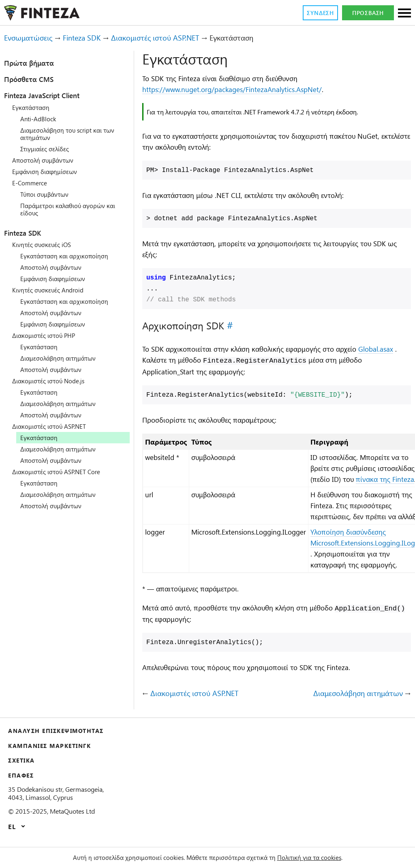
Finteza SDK (91, 38)
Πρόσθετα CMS (33, 79)
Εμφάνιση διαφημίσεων (47, 172)
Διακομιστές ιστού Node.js (53, 381)
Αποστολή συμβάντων (46, 160)
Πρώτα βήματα (33, 63)
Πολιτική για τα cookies (321, 857)
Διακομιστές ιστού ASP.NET (174, 38)
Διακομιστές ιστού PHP (47, 335)
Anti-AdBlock (40, 119)
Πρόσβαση (368, 13)
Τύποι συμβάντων (47, 194)
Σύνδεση (318, 13)
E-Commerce (32, 183)
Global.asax (162, 362)
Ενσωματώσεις (31, 38)
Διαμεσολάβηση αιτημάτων (62, 358)
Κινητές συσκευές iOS (45, 245)
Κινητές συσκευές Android (52, 290)
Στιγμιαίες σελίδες (49, 149)
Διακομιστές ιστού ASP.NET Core (62, 472)
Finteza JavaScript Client (52, 95)
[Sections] (404, 14)
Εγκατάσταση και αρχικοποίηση (69, 256)
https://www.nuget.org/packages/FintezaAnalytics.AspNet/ (242, 90)
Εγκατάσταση (33, 107)
